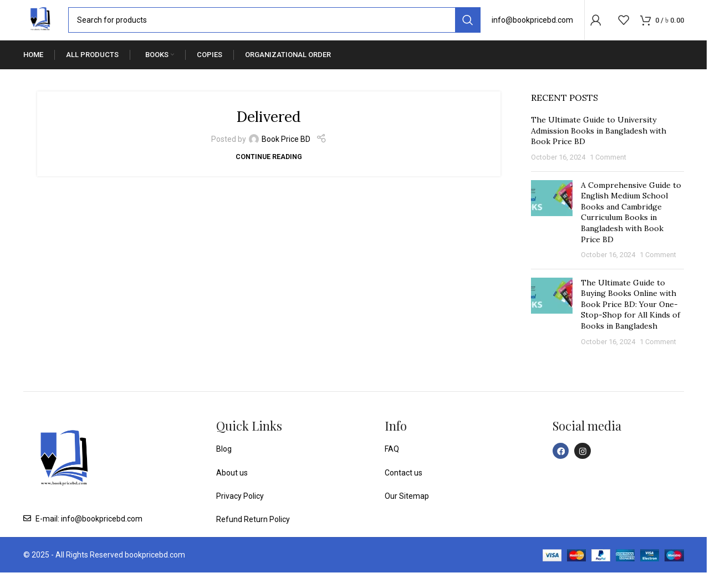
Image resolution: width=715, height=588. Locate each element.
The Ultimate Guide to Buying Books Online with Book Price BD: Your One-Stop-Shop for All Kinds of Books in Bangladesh (630, 320)
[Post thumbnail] (552, 236)
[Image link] (64, 475)
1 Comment (608, 173)
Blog (224, 464)
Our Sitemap (407, 512)
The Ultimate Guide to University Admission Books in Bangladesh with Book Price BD (599, 146)
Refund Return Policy (253, 535)
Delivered (269, 131)
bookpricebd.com (155, 570)
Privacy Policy (240, 512)
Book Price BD (286, 155)
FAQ (392, 464)
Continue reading (269, 172)
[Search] (282, 28)
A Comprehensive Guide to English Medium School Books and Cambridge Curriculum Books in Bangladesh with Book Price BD (631, 228)
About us (232, 488)
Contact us (404, 488)
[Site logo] (48, 27)
